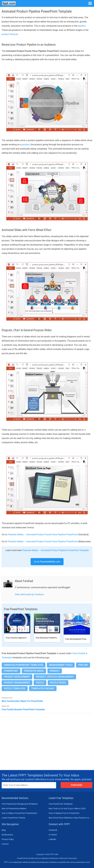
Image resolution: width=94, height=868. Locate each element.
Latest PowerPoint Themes (13, 818)
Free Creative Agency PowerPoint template (25, 638)
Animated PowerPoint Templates (24, 665)
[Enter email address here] (29, 785)
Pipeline (83, 665)
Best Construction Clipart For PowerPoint (22, 701)
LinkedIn (52, 839)
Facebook (53, 830)
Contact (5, 844)
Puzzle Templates (15, 688)
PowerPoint (11, 671)
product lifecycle (10, 34)
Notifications (7, 835)
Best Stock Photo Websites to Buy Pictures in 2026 (70, 818)
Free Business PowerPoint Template (52, 638)
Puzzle (40, 683)
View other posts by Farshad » (30, 594)
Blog (4, 830)
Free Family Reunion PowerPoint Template (23, 709)
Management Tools (61, 665)
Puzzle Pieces (58, 683)
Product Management (17, 683)
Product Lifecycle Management (55, 677)
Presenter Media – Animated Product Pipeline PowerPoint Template (55, 550)
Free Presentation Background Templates (20, 804)
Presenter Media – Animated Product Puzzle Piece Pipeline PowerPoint (43, 535)
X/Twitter (53, 835)
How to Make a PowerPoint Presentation (19, 813)
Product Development (17, 677)
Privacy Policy (8, 839)
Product (55, 671)
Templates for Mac (43, 688)
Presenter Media (34, 671)
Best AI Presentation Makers (14, 809)
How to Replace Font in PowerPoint (64, 813)
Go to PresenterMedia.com (47, 562)
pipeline (82, 26)
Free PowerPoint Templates (61, 804)
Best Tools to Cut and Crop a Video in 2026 (67, 809)
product (26, 145)
